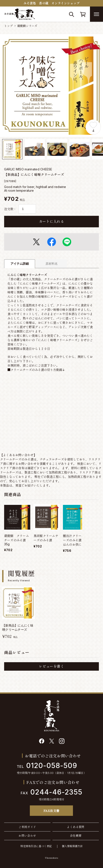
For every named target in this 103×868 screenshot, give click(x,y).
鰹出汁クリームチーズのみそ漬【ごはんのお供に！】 (75, 540)
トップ (8, 26)
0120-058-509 (47, 766)
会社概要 (76, 836)
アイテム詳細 (20, 264)
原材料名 (52, 264)
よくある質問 (76, 827)
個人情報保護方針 (72, 846)
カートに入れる (51, 221)
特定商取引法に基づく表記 (36, 846)
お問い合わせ (27, 836)
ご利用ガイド (27, 827)
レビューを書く (51, 666)
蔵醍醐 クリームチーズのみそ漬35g (17, 540)
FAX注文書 (51, 811)
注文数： (10, 209)
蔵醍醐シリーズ (27, 26)
